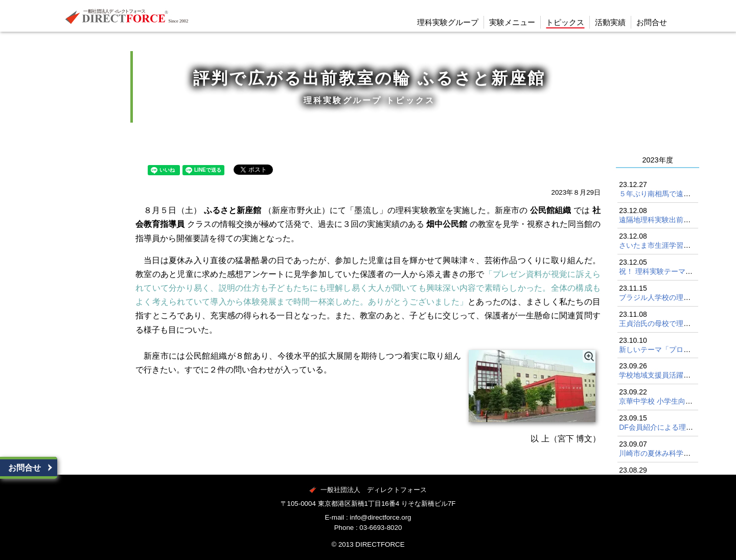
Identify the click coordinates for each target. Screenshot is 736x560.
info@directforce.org (380, 517)
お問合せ (25, 468)
